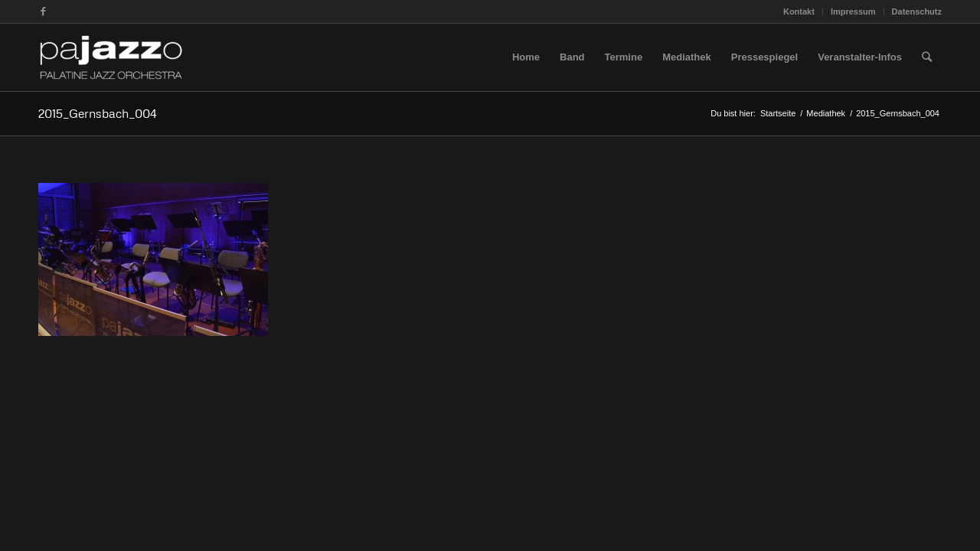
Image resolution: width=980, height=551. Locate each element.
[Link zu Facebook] (43, 11)
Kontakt (799, 11)
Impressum (853, 11)
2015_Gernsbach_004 (98, 113)
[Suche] (927, 57)
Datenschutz (917, 11)
